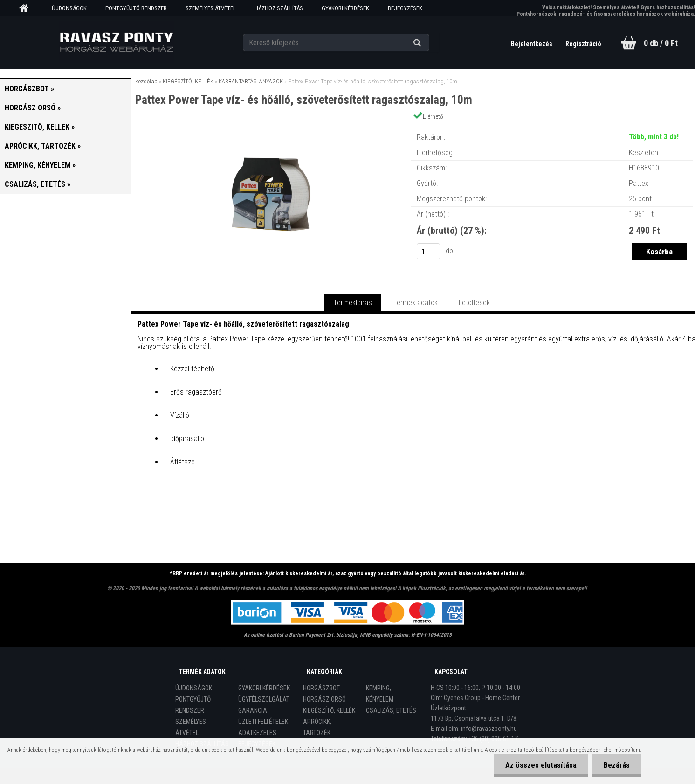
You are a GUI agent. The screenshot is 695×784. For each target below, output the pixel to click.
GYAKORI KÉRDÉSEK (345, 8)
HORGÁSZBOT (321, 688)
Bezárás (617, 765)
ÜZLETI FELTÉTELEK (263, 722)
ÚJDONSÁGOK (69, 8)
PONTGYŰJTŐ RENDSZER (136, 8)
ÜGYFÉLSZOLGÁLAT (264, 699)
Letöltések (474, 303)
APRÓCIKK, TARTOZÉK (317, 727)
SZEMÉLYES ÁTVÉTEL (211, 8)
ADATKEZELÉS (257, 733)
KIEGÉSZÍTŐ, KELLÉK (188, 81)
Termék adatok (415, 303)
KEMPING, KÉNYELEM (380, 694)
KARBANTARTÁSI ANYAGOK (251, 81)
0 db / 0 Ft (661, 43)
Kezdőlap (146, 81)
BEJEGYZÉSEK (405, 8)
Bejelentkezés (532, 44)
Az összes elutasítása (541, 765)
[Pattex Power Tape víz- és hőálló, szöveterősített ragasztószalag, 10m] (271, 128)
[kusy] (428, 251)
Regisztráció (583, 44)
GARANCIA (253, 710)
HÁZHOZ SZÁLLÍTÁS (279, 8)
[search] (429, 43)
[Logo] (116, 42)
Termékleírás (353, 303)
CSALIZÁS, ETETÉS (391, 710)
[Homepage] (27, 8)
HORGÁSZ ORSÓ (324, 699)
